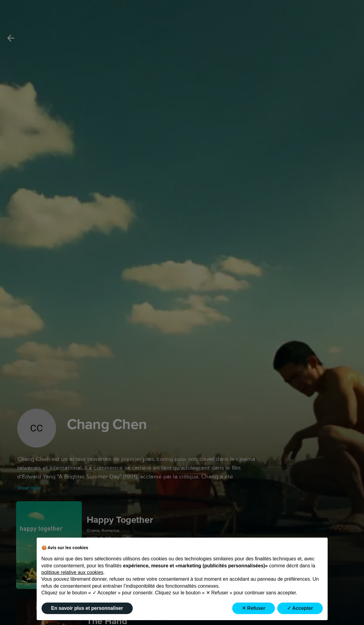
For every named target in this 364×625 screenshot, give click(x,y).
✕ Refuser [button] (254, 608)
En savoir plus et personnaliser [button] (87, 608)
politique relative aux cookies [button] (73, 572)
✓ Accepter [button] (300, 608)
